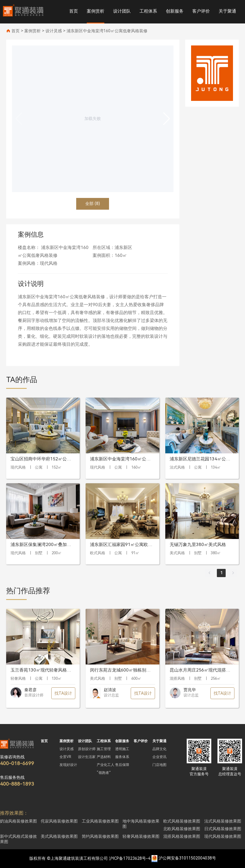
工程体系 (148, 11)
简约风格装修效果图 (100, 836)
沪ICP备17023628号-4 (130, 858)
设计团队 (122, 11)
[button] (167, 119)
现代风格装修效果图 (223, 836)
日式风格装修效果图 (223, 829)
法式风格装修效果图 (223, 821)
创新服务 (175, 11)
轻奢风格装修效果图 (141, 836)
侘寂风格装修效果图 (59, 821)
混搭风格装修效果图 (182, 836)
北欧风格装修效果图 (182, 829)
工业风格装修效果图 (100, 821)
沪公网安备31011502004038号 (187, 858)
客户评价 (201, 11)
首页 (74, 11)
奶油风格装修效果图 (18, 821)
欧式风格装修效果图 (182, 821)
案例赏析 (96, 11)
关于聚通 (227, 11)
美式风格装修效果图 (59, 836)
